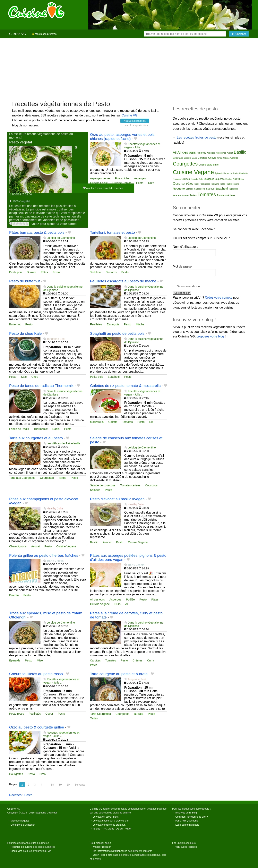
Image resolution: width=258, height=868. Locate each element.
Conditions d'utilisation (23, 825)
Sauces (210, 189)
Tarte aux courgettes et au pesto (36, 438)
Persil (196, 184)
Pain (183, 184)
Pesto (140, 183)
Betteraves (178, 158)
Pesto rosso (17, 714)
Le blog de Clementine (61, 238)
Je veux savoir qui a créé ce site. (111, 821)
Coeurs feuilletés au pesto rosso (36, 674)
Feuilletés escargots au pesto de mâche (123, 281)
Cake (194, 158)
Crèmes (137, 660)
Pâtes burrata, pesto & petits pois (37, 232)
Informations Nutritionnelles (112, 851)
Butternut (15, 324)
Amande (201, 153)
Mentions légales (20, 821)
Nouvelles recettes (135, 121)
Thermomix (41, 429)
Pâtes (44, 272)
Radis (56, 429)
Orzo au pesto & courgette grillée (37, 727)
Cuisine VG (18, 34)
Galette (113, 422)
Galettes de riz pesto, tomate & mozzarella (125, 386)
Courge (234, 158)
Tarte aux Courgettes (22, 478)
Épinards (15, 660)
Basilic (94, 542)
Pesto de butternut (25, 281)
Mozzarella (97, 422)
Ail (127, 604)
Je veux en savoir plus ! (106, 817)
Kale (24, 377)
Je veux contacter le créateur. (109, 825)
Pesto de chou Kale (25, 333)
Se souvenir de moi (189, 286)
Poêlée (130, 600)
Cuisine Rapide (122, 183)
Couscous (151, 485)
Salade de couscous (103, 485)
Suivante (80, 785)
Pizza (222, 184)
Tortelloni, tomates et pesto (112, 232)
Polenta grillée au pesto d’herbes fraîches (44, 555)
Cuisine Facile (99, 183)
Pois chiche (122, 178)
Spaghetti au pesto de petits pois (117, 333)
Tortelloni (96, 272)
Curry (151, 660)
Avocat (36, 546)
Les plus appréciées (136, 125)
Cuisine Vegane (66, 546)
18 (52, 785)
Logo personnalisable (187, 825)
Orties (241, 179)
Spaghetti (114, 377)
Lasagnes (209, 179)
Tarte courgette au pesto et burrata (119, 674)
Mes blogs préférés (44, 34)
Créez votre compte (219, 298)
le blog (97, 829)
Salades (95, 490)
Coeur (49, 714)
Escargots (113, 324)
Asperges (140, 178)
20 (68, 785)
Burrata (31, 272)
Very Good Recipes (186, 847)
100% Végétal (21, 201)
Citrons (226, 158)
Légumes (220, 179)
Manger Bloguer (102, 847)
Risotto (236, 184)
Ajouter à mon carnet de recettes (103, 188)
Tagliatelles (233, 189)
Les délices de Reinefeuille (63, 443)
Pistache (215, 184)
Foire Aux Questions (187, 821)
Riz (151, 422)
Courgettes (47, 478)
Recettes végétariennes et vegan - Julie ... (142, 146)
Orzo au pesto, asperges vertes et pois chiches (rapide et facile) (122, 137)
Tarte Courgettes (100, 714)
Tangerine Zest (56, 339)
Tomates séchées (226, 195)
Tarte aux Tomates (181, 196)
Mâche (140, 324)
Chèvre (212, 158)
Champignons (18, 546)
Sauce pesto (200, 189)
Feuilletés (96, 324)
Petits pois (16, 272)
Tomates (111, 272)
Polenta (14, 595)
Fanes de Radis (19, 429)
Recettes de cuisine (21, 847)
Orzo (151, 183)
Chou (35, 377)
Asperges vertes (100, 178)
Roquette (179, 188)
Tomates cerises (130, 485)
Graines (186, 179)
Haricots (194, 179)
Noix (235, 179)
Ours (117, 604)
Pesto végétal (21, 142)
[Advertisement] (129, 69)
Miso (40, 660)
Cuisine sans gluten (209, 165)
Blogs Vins (16, 851)
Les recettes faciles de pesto (197, 137)
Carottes (95, 660)
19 (60, 785)
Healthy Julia (55, 508)
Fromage (177, 179)
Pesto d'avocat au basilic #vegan (117, 499)
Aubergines (221, 153)
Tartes (62, 478)
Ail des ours (97, 600)
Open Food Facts (103, 855)
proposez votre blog (210, 336)
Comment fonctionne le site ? (192, 817)
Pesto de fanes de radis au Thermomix (41, 386)
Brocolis (187, 158)
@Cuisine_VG (111, 829)
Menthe (229, 179)
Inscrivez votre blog (186, 813)
